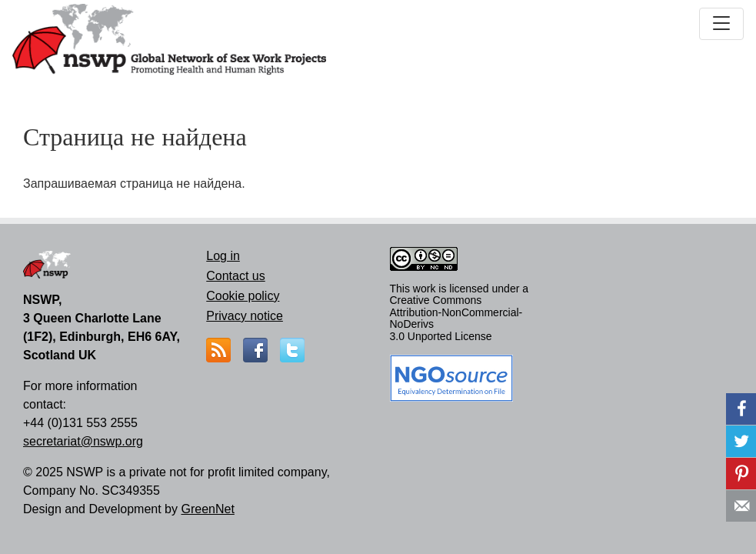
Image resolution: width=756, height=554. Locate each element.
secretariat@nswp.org (83, 441)
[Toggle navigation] (721, 24)
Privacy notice (245, 316)
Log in (223, 256)
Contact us (235, 276)
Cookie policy (243, 296)
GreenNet (207, 509)
